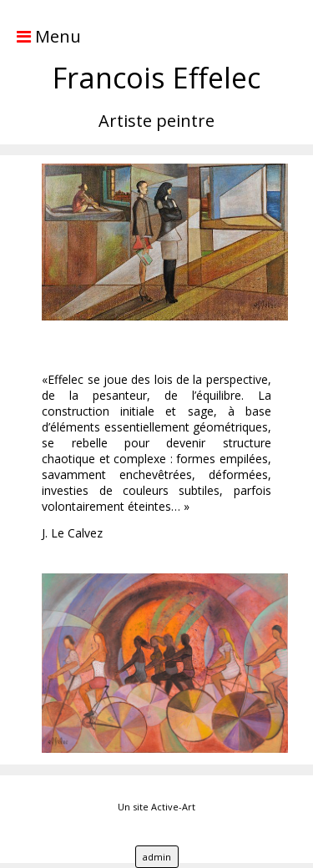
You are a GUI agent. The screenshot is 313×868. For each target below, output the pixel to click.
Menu (40, 36)
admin (157, 857)
